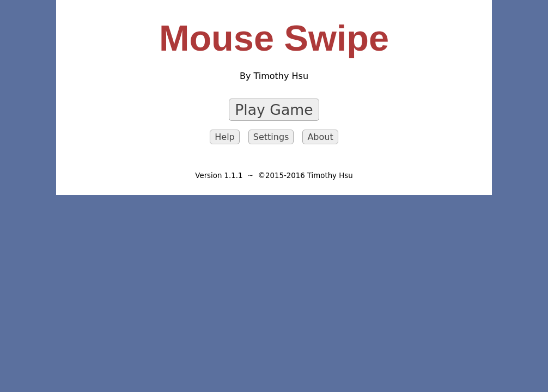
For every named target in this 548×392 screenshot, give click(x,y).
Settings (271, 137)
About (320, 137)
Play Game (274, 110)
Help (224, 137)
